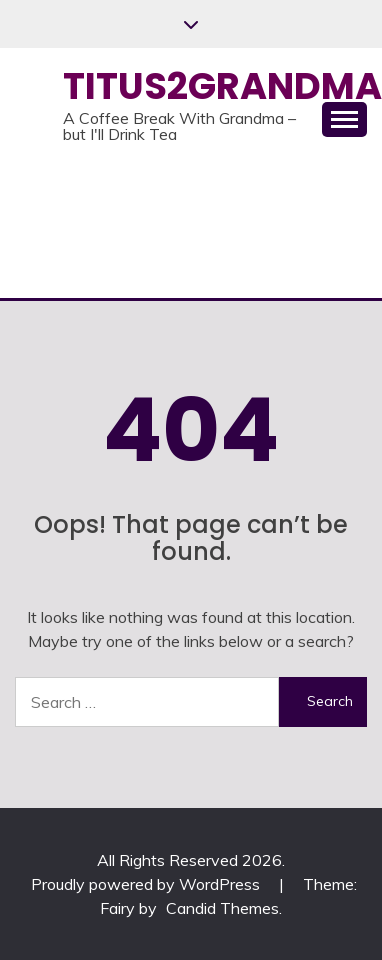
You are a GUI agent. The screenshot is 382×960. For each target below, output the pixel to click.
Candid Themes (222, 908)
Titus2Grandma (222, 86)
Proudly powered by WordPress (147, 884)
